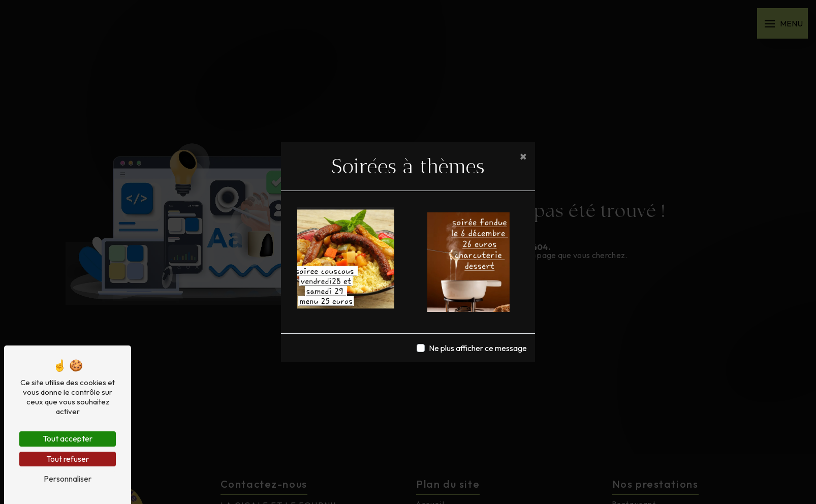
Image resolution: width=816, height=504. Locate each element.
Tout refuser (68, 459)
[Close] (523, 156)
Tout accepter (68, 438)
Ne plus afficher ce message (478, 348)
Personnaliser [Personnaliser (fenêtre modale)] (68, 479)
